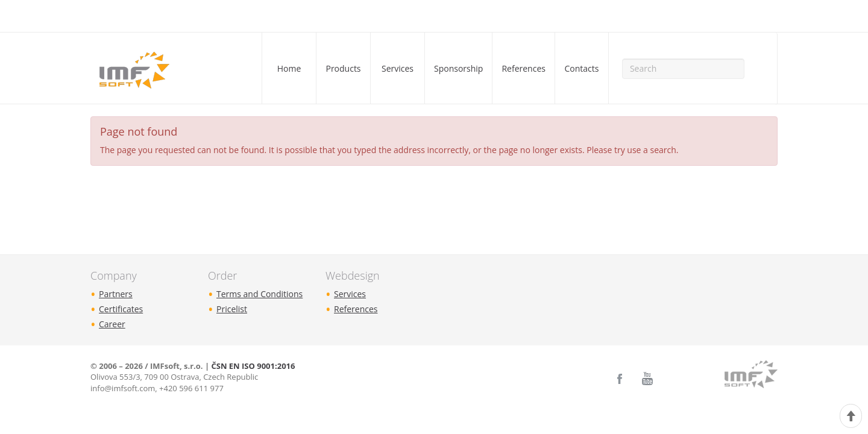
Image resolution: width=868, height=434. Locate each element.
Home (289, 68)
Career (112, 324)
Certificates (121, 309)
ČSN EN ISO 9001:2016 (253, 366)
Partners (116, 294)
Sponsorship (458, 68)
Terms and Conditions (259, 294)
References (523, 68)
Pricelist (232, 309)
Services (398, 68)
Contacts (581, 68)
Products (343, 68)
